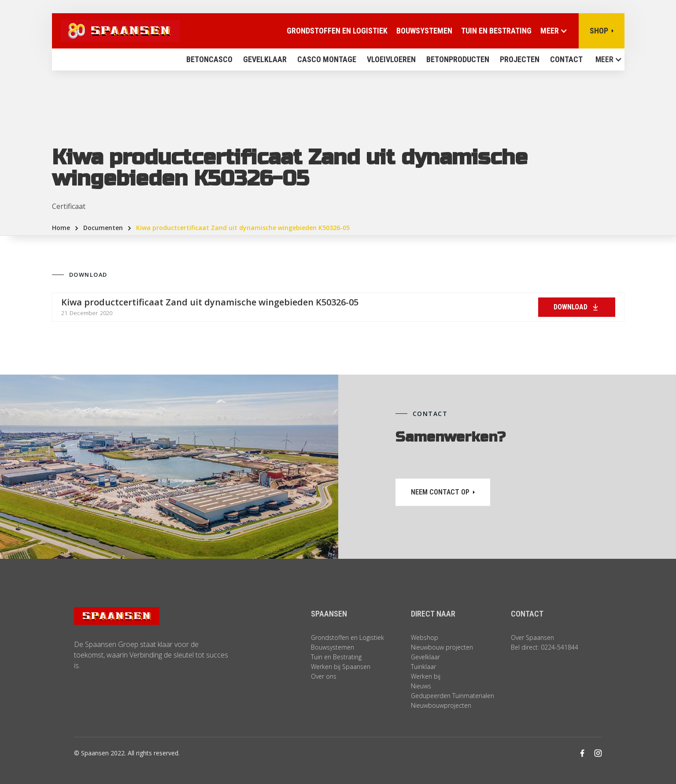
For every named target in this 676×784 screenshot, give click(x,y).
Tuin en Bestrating (496, 31)
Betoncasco (209, 59)
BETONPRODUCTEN (458, 59)
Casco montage (327, 59)
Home (61, 228)
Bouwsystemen (424, 31)
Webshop (425, 637)
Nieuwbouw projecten (442, 647)
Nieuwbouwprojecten (441, 705)
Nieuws (421, 686)
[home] (116, 31)
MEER (604, 59)
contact (566, 59)
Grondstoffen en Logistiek (347, 637)
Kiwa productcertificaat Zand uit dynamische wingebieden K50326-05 (243, 228)
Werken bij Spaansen (341, 667)
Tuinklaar (423, 667)
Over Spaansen (532, 637)
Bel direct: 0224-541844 (545, 647)
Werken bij (426, 676)
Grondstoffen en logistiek (337, 31)
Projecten (520, 59)
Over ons (324, 676)
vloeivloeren (391, 59)
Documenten (103, 228)
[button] (606, 59)
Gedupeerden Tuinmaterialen (453, 696)
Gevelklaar (265, 59)
